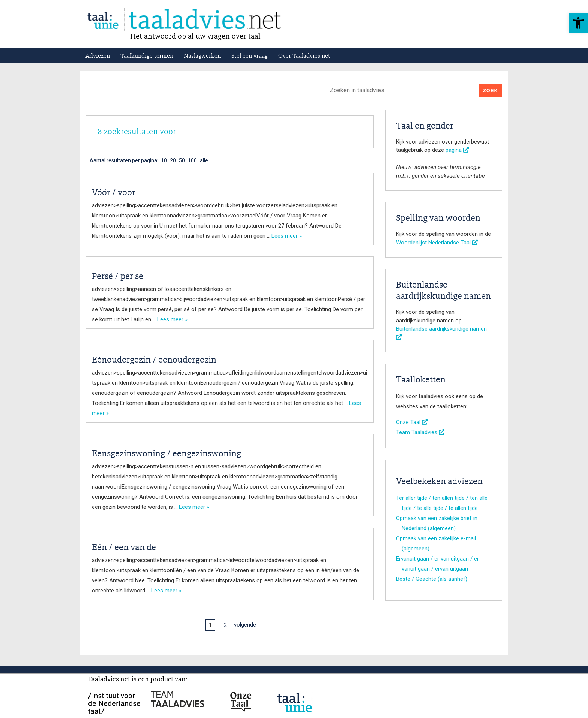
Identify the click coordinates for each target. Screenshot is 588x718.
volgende (245, 625)
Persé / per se (118, 277)
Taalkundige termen (147, 56)
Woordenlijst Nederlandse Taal (437, 243)
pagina (457, 150)
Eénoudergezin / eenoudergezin (154, 360)
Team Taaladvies (420, 432)
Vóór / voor (114, 193)
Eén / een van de (124, 548)
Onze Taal (412, 422)
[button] (578, 23)
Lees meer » (287, 236)
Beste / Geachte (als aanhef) (432, 579)
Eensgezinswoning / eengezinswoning (166, 454)
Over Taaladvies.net (304, 56)
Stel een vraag (250, 56)
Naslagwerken (202, 56)
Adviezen (98, 56)
